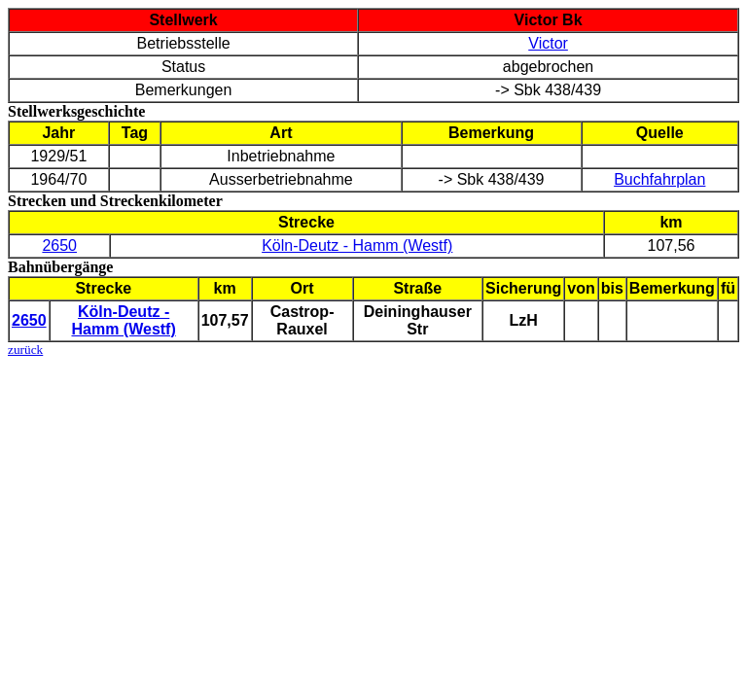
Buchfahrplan (659, 179)
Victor (548, 43)
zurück (25, 350)
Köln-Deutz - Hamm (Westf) (357, 245)
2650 (59, 245)
